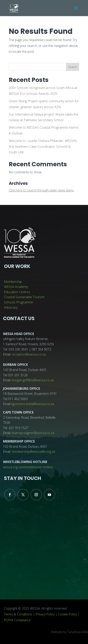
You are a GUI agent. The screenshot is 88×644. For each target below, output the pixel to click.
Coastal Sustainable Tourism (24, 297)
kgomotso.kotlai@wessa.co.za (32, 404)
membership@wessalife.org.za (33, 452)
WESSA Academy (16, 287)
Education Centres (17, 292)
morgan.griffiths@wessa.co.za (32, 380)
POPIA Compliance (17, 620)
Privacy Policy (45, 614)
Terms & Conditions (18, 614)
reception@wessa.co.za (29, 354)
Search (73, 67)
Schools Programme (18, 302)
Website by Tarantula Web (69, 632)
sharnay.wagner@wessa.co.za (33, 433)
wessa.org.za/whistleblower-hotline (28, 467)
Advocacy (11, 307)
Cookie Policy (67, 614)
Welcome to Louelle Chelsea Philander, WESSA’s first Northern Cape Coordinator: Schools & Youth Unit (43, 147)
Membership (13, 282)
